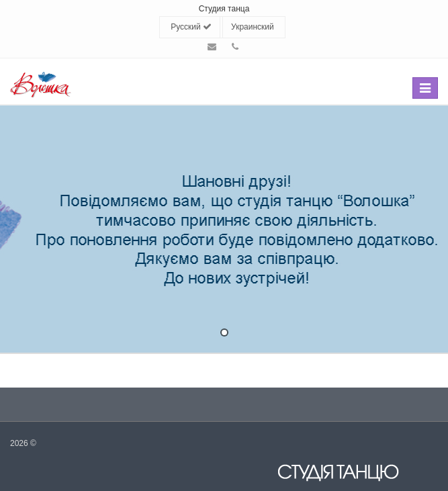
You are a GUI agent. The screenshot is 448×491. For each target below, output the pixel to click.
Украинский (253, 27)
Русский (191, 27)
